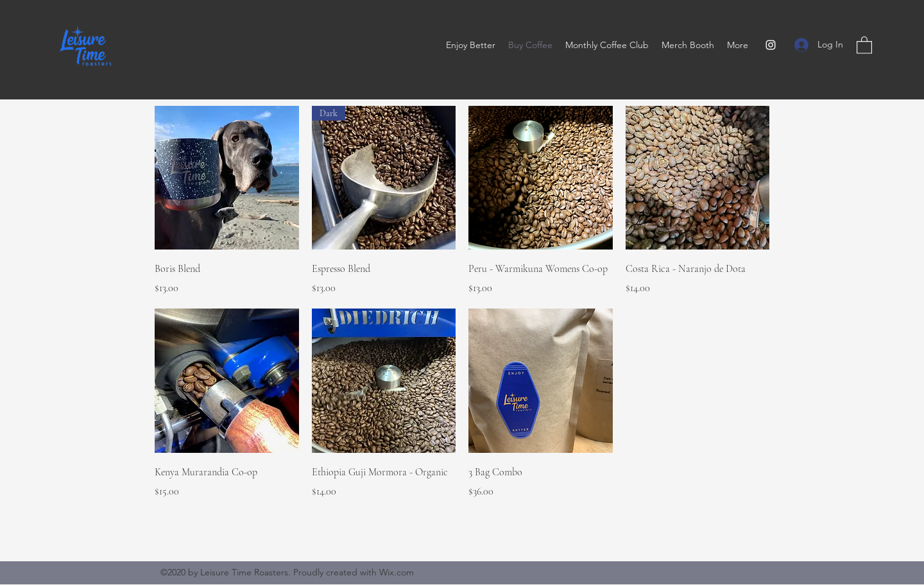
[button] (864, 45)
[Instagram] (771, 45)
